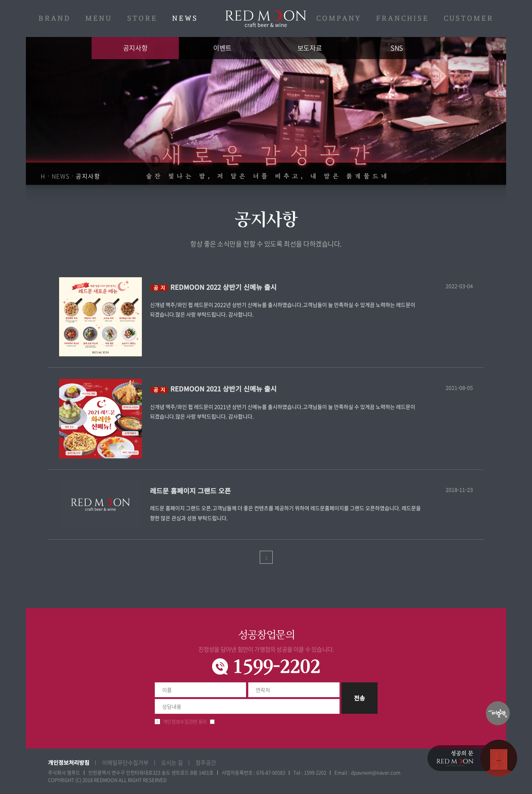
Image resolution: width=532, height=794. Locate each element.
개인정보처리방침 (69, 762)
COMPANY (339, 18)
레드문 (266, 19)
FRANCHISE (403, 18)
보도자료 (310, 48)
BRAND (54, 18)
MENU (99, 18)
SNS (397, 48)
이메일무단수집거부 (125, 763)
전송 (359, 698)
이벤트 (222, 48)
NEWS (185, 18)
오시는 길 (172, 763)
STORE (142, 18)
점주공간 (206, 763)
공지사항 (135, 48)
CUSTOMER (469, 18)
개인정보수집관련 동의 (185, 721)
